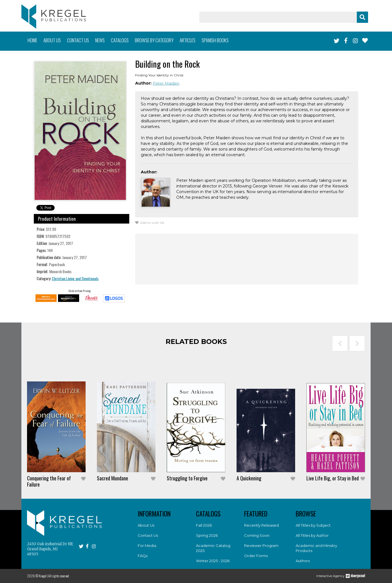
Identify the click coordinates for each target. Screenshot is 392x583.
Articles (188, 40)
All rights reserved (59, 576)
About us (52, 40)
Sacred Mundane (113, 478)
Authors (303, 561)
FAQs (143, 556)
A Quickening (249, 478)
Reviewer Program (261, 546)
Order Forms (256, 556)
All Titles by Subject (313, 525)
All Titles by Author (312, 535)
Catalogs (120, 40)
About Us (146, 525)
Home (32, 40)
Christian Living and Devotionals (75, 278)
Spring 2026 (207, 535)
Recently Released (261, 525)
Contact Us (148, 535)
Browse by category (154, 40)
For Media (147, 546)
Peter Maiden (166, 83)
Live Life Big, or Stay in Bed (333, 478)
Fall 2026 (204, 525)
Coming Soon (257, 535)
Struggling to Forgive (187, 478)
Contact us (78, 40)
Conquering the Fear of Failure (49, 481)
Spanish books (215, 40)
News (100, 40)
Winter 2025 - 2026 (213, 561)
